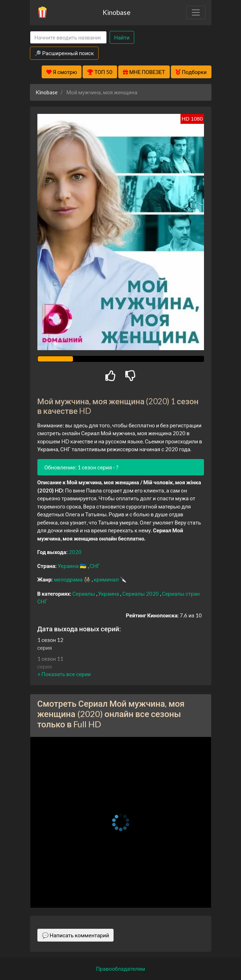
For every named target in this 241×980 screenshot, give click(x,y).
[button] (64, 674)
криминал (107, 579)
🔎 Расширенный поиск (64, 53)
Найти (122, 37)
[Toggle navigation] (196, 12)
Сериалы (84, 594)
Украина (69, 566)
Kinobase (116, 12)
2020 (75, 552)
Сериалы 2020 (141, 594)
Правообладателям (121, 969)
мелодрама (69, 579)
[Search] (68, 38)
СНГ (95, 566)
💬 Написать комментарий (76, 935)
